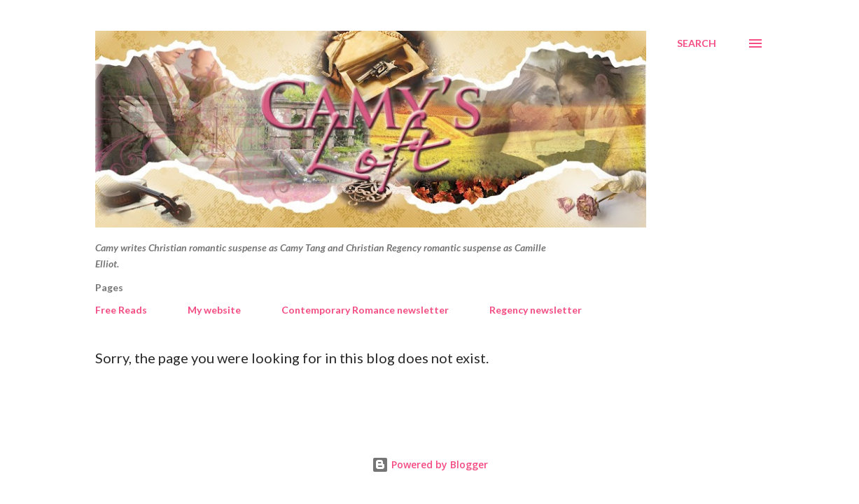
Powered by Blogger (430, 464)
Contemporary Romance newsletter (365, 310)
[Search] (697, 43)
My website (214, 310)
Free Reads (121, 310)
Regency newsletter (536, 310)
